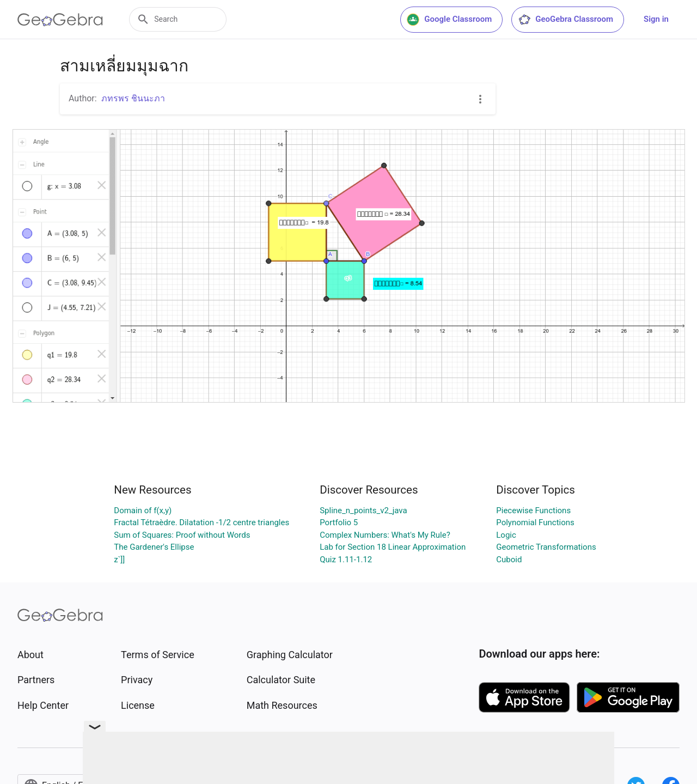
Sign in (656, 19)
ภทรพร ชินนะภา (133, 98)
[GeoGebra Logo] (60, 20)
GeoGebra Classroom (565, 20)
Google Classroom (449, 20)
